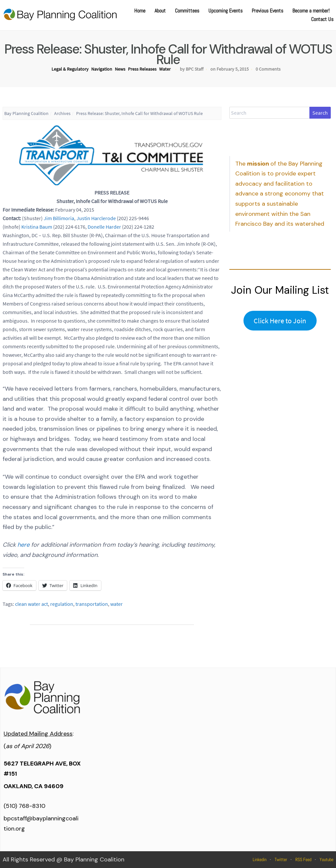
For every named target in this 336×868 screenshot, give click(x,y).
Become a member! (311, 11)
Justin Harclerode (96, 218)
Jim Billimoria (59, 218)
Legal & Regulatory (70, 69)
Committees (187, 11)
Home (140, 11)
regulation (62, 604)
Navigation (102, 69)
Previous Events (267, 11)
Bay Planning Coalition (26, 113)
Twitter (281, 859)
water (116, 604)
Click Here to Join (280, 321)
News (120, 69)
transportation (92, 604)
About (160, 11)
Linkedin (260, 859)
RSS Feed (303, 859)
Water (165, 69)
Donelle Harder (104, 227)
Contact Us (322, 19)
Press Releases (142, 69)
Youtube (326, 859)
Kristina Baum (37, 227)
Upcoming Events (225, 11)
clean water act (31, 604)
